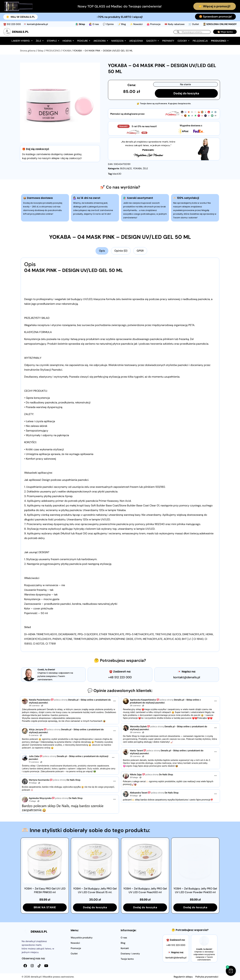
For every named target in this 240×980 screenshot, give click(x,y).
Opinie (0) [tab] (121, 251)
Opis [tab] (102, 251)
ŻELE (145, 168)
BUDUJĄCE (126, 168)
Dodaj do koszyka (186, 93)
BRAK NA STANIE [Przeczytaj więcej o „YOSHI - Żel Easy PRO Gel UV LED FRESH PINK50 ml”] (45, 907)
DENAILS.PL (20, 32)
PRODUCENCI (53, 51)
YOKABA (67, 51)
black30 (117, 174)
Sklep (41, 51)
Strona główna (28, 51)
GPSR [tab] (140, 251)
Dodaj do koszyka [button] (95, 907)
